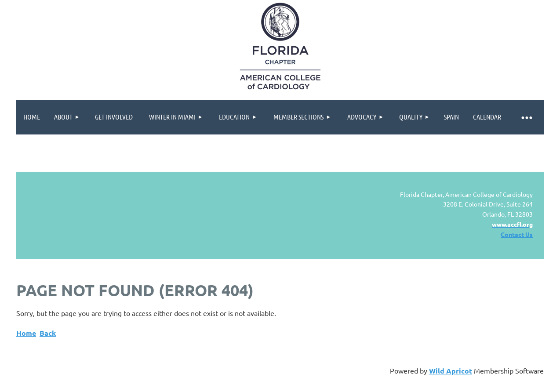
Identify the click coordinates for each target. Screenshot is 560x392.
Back (48, 333)
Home (26, 333)
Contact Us (517, 234)
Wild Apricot (451, 371)
